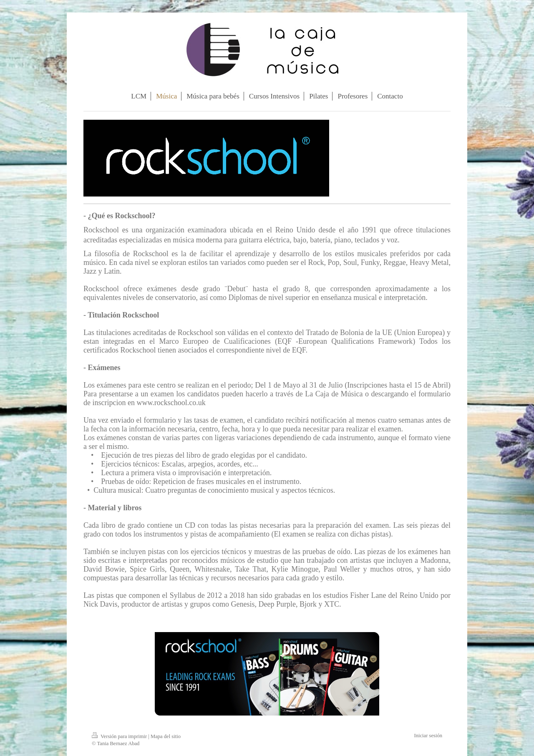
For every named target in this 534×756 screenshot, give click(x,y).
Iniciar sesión (428, 736)
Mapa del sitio (166, 736)
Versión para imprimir (120, 736)
